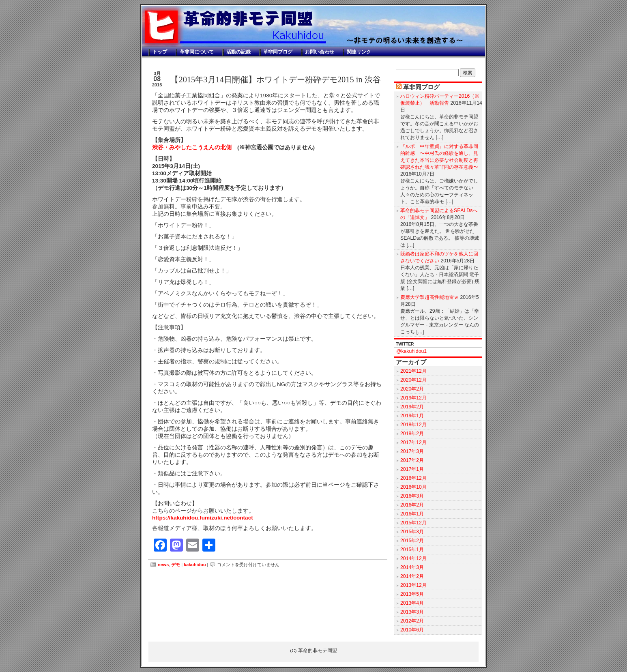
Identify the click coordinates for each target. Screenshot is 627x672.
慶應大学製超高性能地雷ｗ (429, 297)
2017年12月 (413, 442)
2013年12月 (413, 585)
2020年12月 (413, 380)
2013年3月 (412, 612)
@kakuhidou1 (411, 351)
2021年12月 (413, 371)
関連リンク (359, 52)
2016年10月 (413, 487)
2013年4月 (412, 603)
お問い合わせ (320, 52)
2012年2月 (412, 621)
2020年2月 (412, 389)
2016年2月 (412, 505)
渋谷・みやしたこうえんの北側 (192, 147)
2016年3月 (412, 496)
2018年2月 (412, 434)
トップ (160, 52)
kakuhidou (195, 565)
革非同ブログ (278, 52)
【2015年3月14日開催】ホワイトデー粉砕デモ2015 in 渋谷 (275, 79)
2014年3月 (412, 567)
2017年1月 (412, 469)
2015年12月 (413, 523)
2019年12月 (413, 398)
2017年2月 (412, 460)
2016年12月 (413, 478)
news (163, 565)
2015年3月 (412, 532)
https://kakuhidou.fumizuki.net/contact (203, 518)
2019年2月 (412, 407)
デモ (176, 565)
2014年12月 (413, 558)
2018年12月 (413, 425)
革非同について (197, 52)
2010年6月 (412, 630)
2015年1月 (412, 550)
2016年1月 (412, 514)
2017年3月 (412, 451)
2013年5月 (412, 594)
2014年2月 (412, 576)
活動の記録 (238, 52)
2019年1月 (412, 416)
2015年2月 (412, 541)
